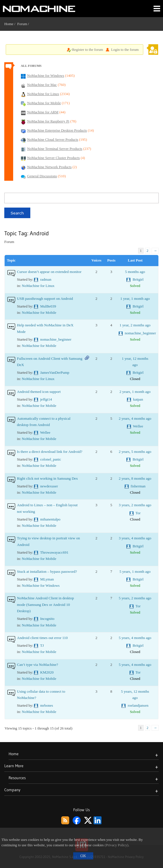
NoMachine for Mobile (39, 313)
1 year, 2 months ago (135, 325)
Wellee (45, 432)
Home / (11, 24)
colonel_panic (51, 459)
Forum (22, 24)
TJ (42, 645)
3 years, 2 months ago (135, 505)
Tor (138, 513)
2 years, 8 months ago (135, 478)
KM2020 (47, 672)
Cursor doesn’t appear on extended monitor (49, 272)
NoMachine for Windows (41, 585)
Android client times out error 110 (42, 638)
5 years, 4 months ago (135, 638)
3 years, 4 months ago (135, 538)
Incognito (47, 619)
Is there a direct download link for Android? (50, 452)
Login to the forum (125, 50)
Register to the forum (88, 50)
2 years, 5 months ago (135, 452)
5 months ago (135, 272)
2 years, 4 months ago (135, 418)
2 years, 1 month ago (135, 392)
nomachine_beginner (56, 339)
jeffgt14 (46, 399)
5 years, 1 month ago (135, 571)
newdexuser (49, 486)
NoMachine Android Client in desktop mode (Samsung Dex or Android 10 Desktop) (45, 604)
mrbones (47, 705)
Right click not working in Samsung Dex (47, 478)
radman (46, 279)
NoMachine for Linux (38, 286)
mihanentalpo (50, 519)
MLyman (47, 579)
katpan (138, 399)
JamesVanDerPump (55, 372)
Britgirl (138, 279)
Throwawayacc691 (54, 552)
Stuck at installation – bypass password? (47, 571)
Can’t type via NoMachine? (37, 665)
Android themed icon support (39, 392)
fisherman (138, 486)
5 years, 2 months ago (135, 598)
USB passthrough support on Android (45, 299)
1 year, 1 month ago (135, 299)
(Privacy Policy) (117, 845)
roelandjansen (138, 705)
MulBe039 (48, 306)
